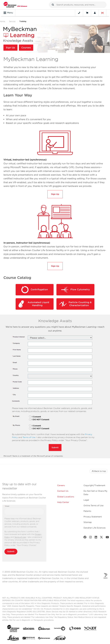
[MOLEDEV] (29, 639)
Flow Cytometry (75, 290)
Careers (61, 485)
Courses (26, 48)
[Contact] (79, 13)
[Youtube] (107, 538)
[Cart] (87, 13)
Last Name (16, 356)
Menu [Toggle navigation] (8, 13)
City (14, 395)
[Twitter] (101, 538)
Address (15, 388)
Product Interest (18, 337)
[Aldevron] (44, 629)
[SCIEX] (60, 639)
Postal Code (17, 382)
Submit (55, 447)
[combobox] (78, 5)
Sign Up (10, 48)
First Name (16, 350)
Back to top (99, 471)
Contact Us (63, 491)
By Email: (16, 416)
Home (3, 21)
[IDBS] (75, 629)
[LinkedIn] (96, 538)
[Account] (95, 13)
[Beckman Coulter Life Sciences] (15, 5)
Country (15, 375)
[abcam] (29, 629)
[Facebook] (85, 538)
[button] (53, 5)
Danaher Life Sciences (95, 528)
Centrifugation (35, 290)
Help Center (63, 502)
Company (16, 343)
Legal (86, 500)
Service (12, 21)
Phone (15, 369)
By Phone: (16, 425)
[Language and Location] (103, 13)
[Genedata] (60, 629)
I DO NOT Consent (40, 420)
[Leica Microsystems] (13, 639)
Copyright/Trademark (94, 485)
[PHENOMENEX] (44, 639)
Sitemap (88, 522)
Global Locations (66, 497)
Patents (87, 511)
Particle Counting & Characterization (75, 304)
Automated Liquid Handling (34, 304)
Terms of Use (29, 437)
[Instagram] (91, 538)
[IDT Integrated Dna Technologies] (91, 629)
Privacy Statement (93, 517)
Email (14, 363)
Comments (16, 401)
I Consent (36, 417)
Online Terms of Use (93, 506)
